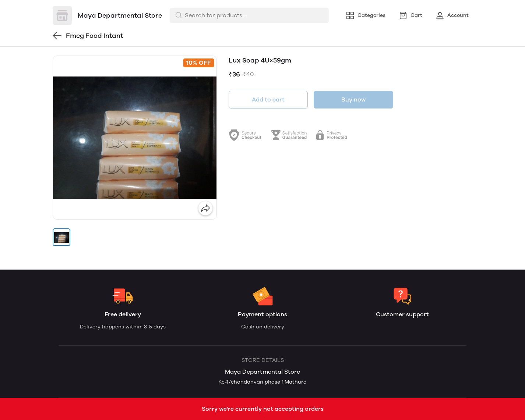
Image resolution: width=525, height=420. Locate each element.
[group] (135, 138)
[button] (61, 237)
